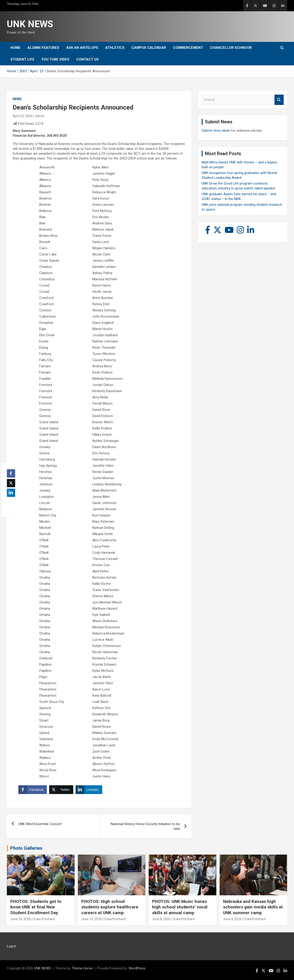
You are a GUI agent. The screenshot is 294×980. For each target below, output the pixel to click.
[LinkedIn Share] (89, 790)
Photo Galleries (26, 848)
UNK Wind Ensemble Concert (40, 824)
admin (40, 116)
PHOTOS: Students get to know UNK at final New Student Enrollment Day (36, 907)
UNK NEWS (30, 24)
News (17, 99)
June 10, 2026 (92, 919)
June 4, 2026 (232, 919)
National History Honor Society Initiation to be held (145, 826)
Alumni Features (43, 48)
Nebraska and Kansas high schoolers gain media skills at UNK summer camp (253, 907)
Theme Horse (82, 968)
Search (279, 100)
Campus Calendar (149, 48)
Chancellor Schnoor (231, 48)
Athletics (115, 48)
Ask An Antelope (82, 48)
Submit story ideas (216, 130)
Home (15, 48)
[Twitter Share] (61, 790)
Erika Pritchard (44, 919)
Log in (11, 946)
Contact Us (88, 59)
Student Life (22, 59)
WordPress (137, 968)
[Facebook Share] (33, 790)
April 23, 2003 (23, 116)
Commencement (188, 48)
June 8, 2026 (161, 919)
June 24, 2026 (21, 919)
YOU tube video (55, 59)
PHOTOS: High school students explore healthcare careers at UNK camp (110, 907)
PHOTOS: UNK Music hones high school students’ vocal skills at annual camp (180, 907)
